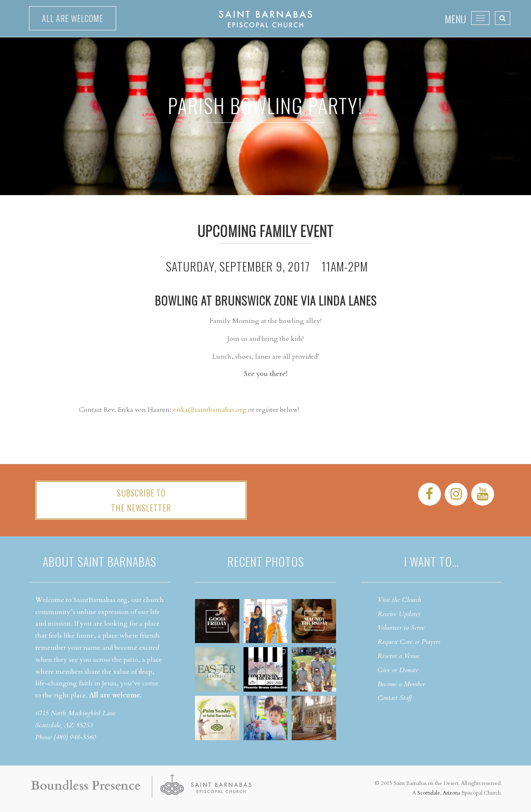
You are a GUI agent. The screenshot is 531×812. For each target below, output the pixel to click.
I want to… (431, 561)
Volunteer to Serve (401, 628)
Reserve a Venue (398, 656)
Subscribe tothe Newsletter (141, 500)
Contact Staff (395, 698)
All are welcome (73, 18)
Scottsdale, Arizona (439, 793)
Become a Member (401, 684)
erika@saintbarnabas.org (210, 410)
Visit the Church (399, 600)
